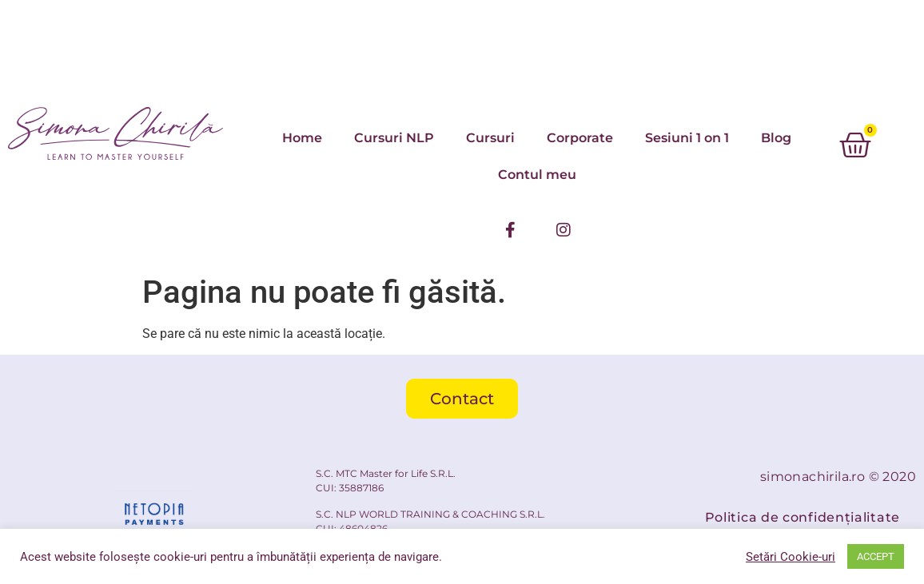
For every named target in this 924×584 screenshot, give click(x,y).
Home (302, 138)
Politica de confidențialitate (803, 517)
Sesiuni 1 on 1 (687, 138)
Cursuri (490, 138)
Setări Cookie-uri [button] (791, 557)
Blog (776, 138)
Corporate (580, 138)
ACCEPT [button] (876, 556)
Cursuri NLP (394, 138)
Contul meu (537, 175)
